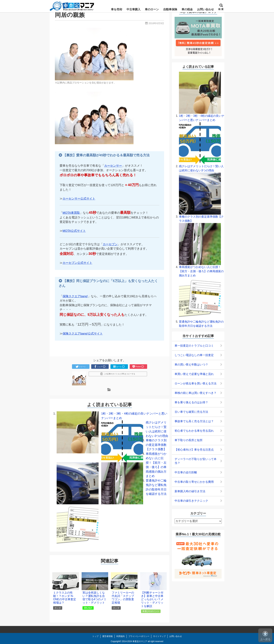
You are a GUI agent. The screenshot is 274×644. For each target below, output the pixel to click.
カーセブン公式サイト (77, 263)
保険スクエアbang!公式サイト (83, 334)
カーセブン (110, 244)
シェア (100, 367)
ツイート (81, 367)
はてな (119, 367)
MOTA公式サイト (74, 231)
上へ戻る (265, 636)
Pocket (138, 367)
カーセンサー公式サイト (79, 199)
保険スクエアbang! (75, 296)
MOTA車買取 (71, 213)
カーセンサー (113, 166)
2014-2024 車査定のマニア (134, 641)
